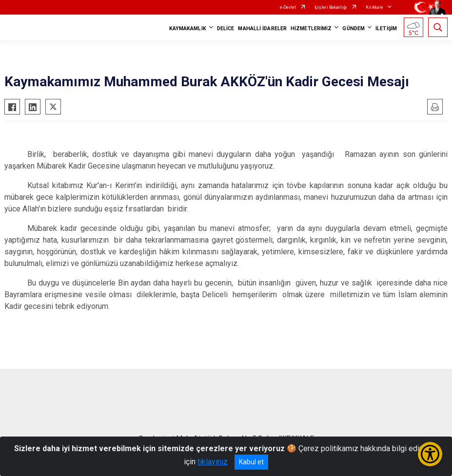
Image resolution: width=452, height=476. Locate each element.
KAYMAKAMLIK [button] (188, 29)
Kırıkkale (374, 7)
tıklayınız (213, 462)
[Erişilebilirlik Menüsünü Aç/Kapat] (430, 454)
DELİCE (226, 29)
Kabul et (251, 462)
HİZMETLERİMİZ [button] (311, 29)
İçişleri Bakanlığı (331, 7)
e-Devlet (288, 7)
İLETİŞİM (386, 29)
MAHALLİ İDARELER (262, 29)
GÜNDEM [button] (354, 29)
